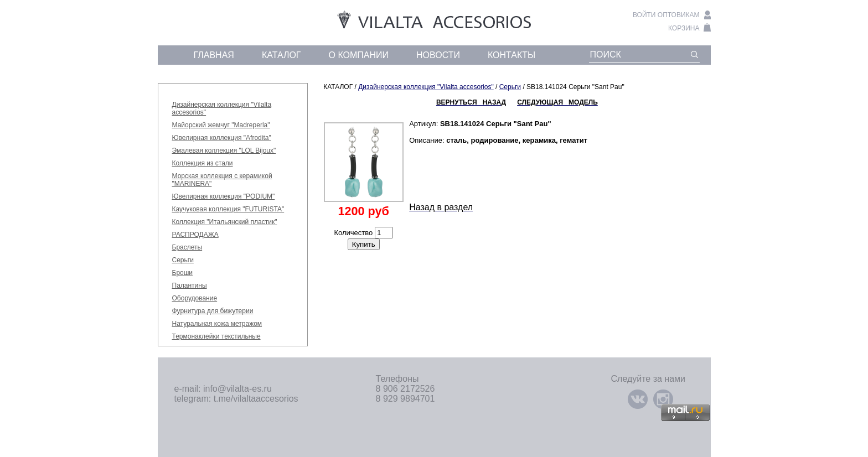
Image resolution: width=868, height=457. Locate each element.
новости (438, 55)
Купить (364, 244)
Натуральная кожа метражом (217, 324)
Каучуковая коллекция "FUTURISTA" (228, 209)
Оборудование (195, 298)
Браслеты (187, 247)
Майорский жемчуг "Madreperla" (221, 125)
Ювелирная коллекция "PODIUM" (224, 196)
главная (214, 55)
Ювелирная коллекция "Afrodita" (222, 138)
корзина (684, 28)
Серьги (183, 260)
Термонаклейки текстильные (216, 336)
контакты (512, 55)
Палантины (190, 285)
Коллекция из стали (203, 163)
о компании (359, 55)
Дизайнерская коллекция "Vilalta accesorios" (426, 87)
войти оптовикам (666, 15)
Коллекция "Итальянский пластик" (225, 222)
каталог (281, 55)
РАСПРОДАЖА (195, 235)
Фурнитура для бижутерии (213, 311)
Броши (183, 273)
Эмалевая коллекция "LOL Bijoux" (224, 150)
